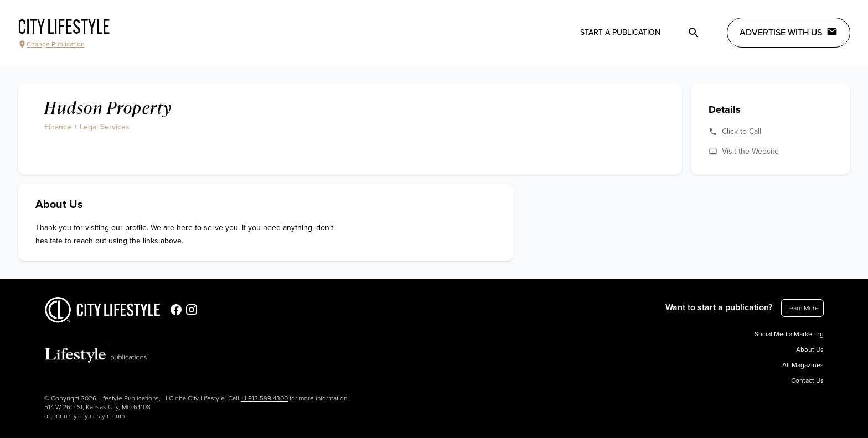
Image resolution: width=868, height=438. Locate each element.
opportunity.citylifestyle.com (84, 416)
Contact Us (807, 380)
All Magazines (803, 365)
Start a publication (620, 32)
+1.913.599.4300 (264, 398)
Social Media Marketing (789, 334)
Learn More (802, 308)
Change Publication (51, 44)
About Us (810, 350)
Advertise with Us (789, 32)
